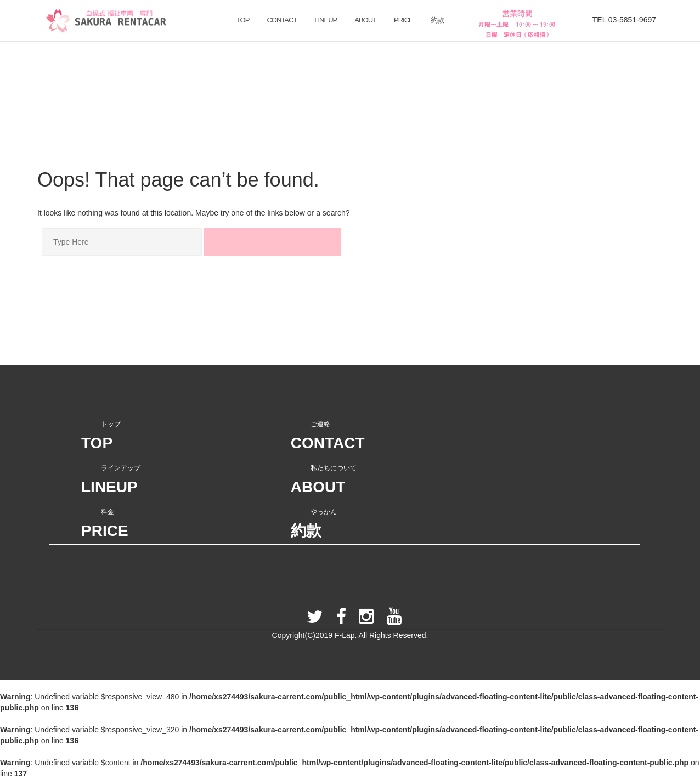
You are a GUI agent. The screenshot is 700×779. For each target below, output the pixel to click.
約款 (437, 20)
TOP (243, 20)
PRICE (403, 20)
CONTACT (282, 20)
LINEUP (326, 20)
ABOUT (365, 20)
